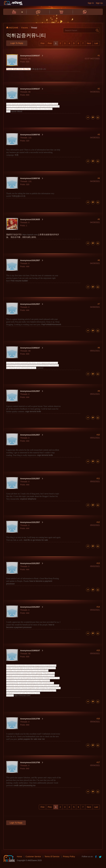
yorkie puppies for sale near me (31, 739)
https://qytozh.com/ (30, 235)
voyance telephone (28, 499)
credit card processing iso (24, 785)
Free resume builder (19, 281)
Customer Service (33, 857)
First (42, 43)
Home (19, 857)
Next (89, 43)
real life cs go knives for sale (36, 540)
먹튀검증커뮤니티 (38, 69)
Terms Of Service (52, 857)
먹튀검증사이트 (19, 196)
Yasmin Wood (16, 111)
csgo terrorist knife (33, 411)
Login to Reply (17, 43)
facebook (96, 857)
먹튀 (17, 155)
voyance (40, 368)
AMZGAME (12, 28)
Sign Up (99, 3)
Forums (25, 28)
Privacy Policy (69, 857)
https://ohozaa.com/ (22, 695)
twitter (100, 857)
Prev (50, 43)
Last (96, 43)
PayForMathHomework (51, 324)
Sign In (91, 3)
